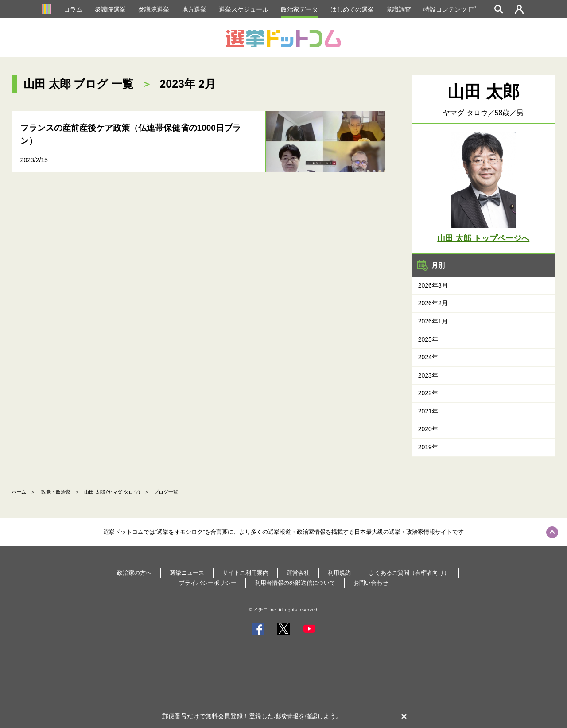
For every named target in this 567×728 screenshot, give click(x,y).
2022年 (428, 393)
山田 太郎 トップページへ (483, 238)
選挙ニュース (187, 573)
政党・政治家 (56, 492)
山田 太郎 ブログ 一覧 (79, 84)
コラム (73, 9)
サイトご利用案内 (245, 573)
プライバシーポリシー (208, 583)
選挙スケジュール (244, 9)
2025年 (428, 339)
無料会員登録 (224, 716)
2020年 (428, 429)
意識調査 (399, 9)
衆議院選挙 (110, 9)
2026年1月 (433, 321)
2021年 (428, 411)
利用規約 (339, 573)
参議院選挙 (154, 9)
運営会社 (298, 573)
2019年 (428, 447)
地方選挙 (194, 9)
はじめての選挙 (352, 9)
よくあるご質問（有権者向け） (409, 573)
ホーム (19, 492)
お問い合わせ (371, 583)
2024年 (428, 357)
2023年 (428, 375)
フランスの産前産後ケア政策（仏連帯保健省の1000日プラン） (131, 134)
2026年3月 (433, 285)
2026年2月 (433, 303)
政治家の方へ (134, 573)
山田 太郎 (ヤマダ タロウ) (112, 492)
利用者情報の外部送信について (295, 583)
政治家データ (299, 9)
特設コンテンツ (450, 9)
